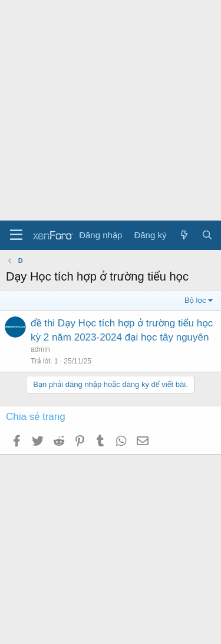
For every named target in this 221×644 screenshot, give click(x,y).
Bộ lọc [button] (195, 300)
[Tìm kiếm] (207, 235)
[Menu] (16, 235)
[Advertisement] (111, 110)
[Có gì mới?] (184, 235)
